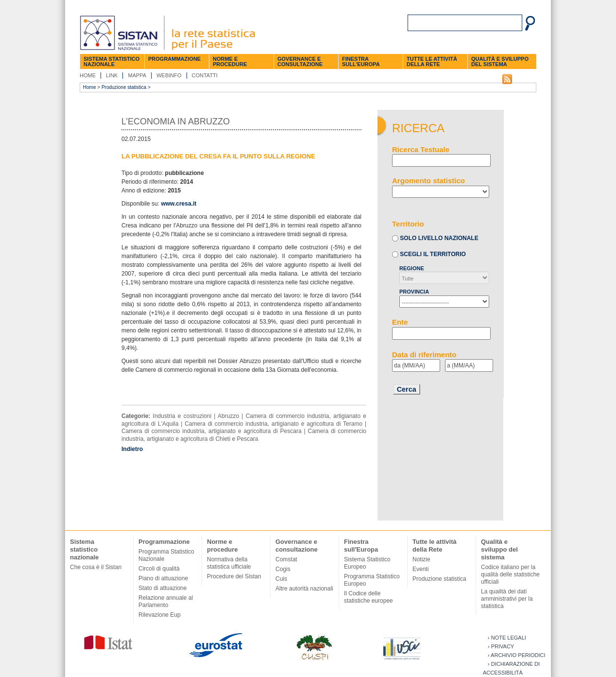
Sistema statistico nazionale (111, 61)
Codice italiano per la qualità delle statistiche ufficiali (510, 574)
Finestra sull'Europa (361, 61)
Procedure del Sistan (234, 576)
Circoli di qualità (159, 569)
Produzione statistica (124, 87)
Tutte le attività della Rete (432, 61)
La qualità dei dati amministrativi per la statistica (507, 599)
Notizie (421, 559)
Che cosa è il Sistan (96, 567)
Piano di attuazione (163, 578)
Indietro (132, 449)
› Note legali (507, 638)
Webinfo (169, 75)
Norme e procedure (230, 61)
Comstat (286, 559)
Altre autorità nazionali (304, 589)
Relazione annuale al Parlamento (166, 601)
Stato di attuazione (163, 588)
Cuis (281, 579)
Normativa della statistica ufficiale (229, 563)
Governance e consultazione (300, 61)
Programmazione (174, 59)
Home (88, 75)
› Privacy (501, 646)
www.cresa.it (179, 204)
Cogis (283, 569)
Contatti (205, 75)
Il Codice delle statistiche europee (368, 597)
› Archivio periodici (517, 655)
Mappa (137, 75)
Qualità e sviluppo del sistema (500, 61)
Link (112, 75)
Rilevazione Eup (160, 615)
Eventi (420, 569)
